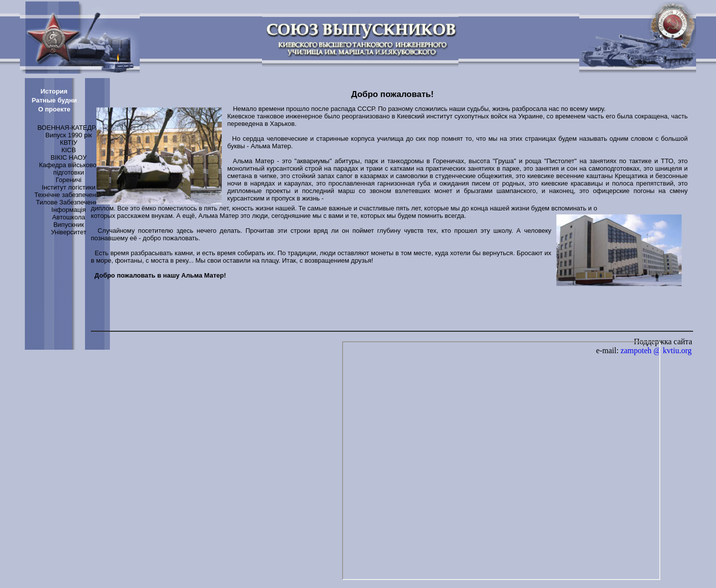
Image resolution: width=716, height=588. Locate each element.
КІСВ (68, 150)
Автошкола (69, 217)
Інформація (69, 210)
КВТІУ (68, 143)
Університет (68, 232)
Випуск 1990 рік (68, 135)
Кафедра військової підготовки (68, 169)
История (54, 91)
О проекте (54, 109)
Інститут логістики (69, 187)
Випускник (69, 225)
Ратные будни (54, 100)
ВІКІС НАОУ (69, 157)
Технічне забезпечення (69, 195)
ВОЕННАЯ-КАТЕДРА (68, 128)
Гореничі (69, 180)
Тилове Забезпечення (69, 202)
